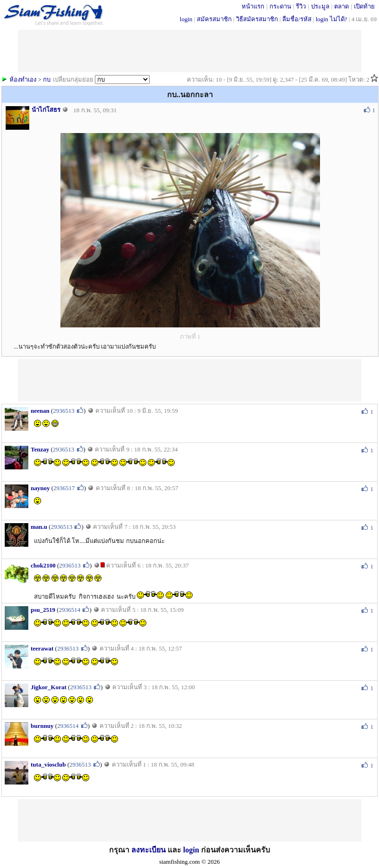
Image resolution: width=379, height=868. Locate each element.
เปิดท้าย (364, 6)
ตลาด (341, 6)
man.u (39, 527)
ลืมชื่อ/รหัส (297, 19)
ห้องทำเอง (23, 79)
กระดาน (280, 6)
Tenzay (40, 449)
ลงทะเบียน (148, 850)
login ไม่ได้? (332, 19)
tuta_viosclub (48, 764)
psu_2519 (43, 610)
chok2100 (43, 565)
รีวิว (301, 6)
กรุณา (120, 850)
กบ (47, 79)
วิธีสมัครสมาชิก (257, 19)
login (186, 19)
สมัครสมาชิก (214, 19)
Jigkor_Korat (49, 687)
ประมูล (320, 6)
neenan (40, 411)
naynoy (40, 488)
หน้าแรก (253, 6)
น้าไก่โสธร (46, 110)
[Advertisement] (190, 380)
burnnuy (42, 726)
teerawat (42, 648)
